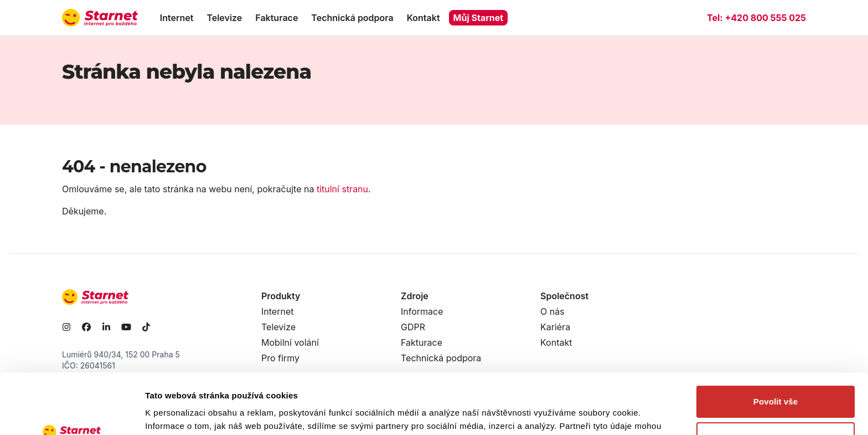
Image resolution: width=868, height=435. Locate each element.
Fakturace (277, 18)
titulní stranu (342, 189)
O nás (552, 311)
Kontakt (423, 18)
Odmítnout (776, 381)
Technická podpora (352, 18)
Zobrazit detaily (176, 413)
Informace (422, 311)
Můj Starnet (479, 18)
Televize (224, 18)
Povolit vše (776, 345)
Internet (177, 18)
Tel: (756, 18)
